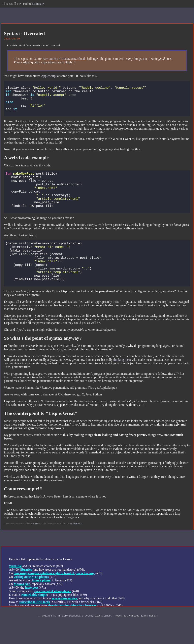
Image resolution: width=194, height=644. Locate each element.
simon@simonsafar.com (76, 642)
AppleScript (49, 76)
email (35, 549)
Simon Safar (53, 642)
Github (106, 642)
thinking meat (122, 386)
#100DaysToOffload (72, 59)
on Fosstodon (76, 549)
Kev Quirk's (50, 59)
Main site (38, 4)
